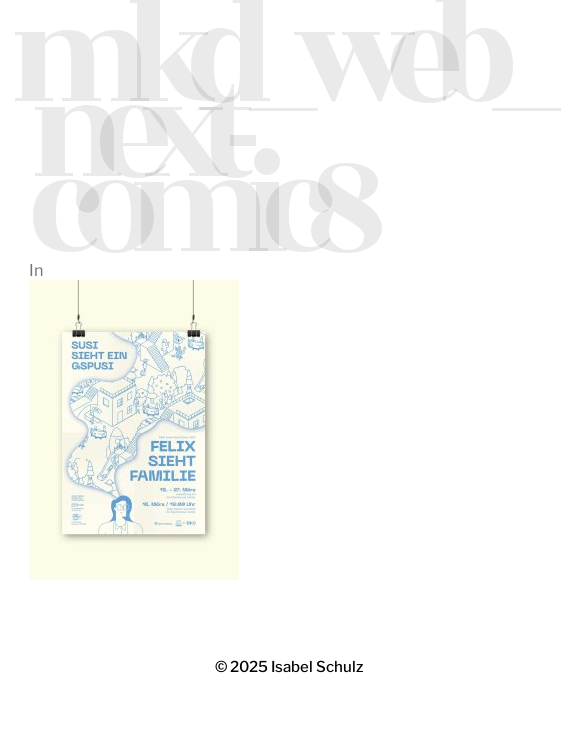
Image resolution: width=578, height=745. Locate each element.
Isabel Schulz (317, 667)
